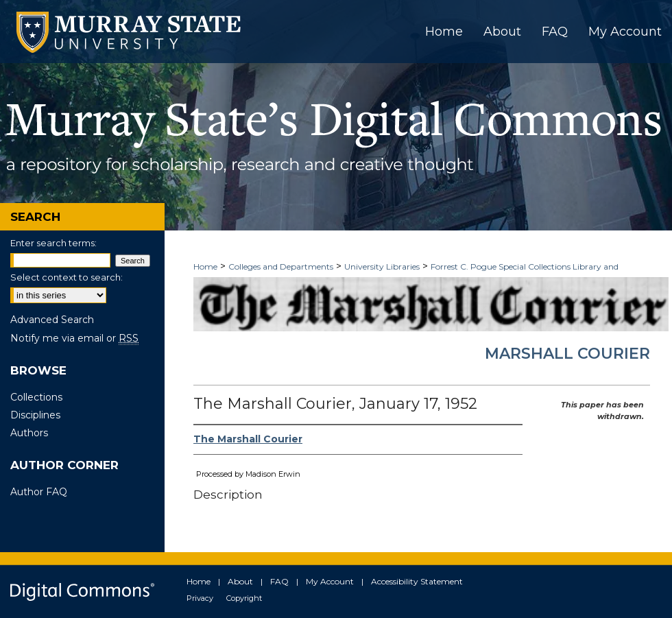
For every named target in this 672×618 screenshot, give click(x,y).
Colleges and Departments (281, 266)
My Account (330, 581)
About (240, 581)
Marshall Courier (567, 354)
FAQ (279, 581)
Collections (36, 397)
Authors (29, 433)
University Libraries (382, 266)
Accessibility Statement (417, 581)
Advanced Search (52, 320)
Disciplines (35, 415)
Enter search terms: (53, 243)
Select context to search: (67, 277)
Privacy (200, 598)
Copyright (244, 598)
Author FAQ (39, 492)
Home (205, 266)
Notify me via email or (74, 338)
